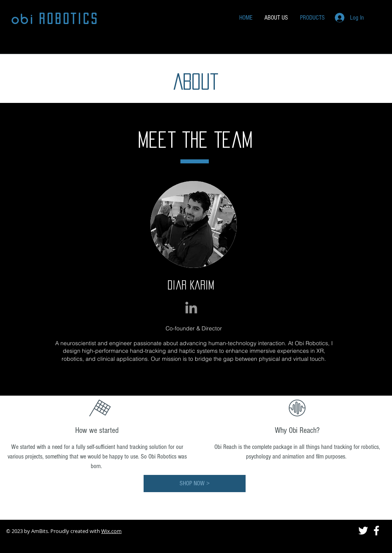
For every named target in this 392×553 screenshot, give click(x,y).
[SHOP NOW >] (195, 484)
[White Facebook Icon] (376, 531)
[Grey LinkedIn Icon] (191, 308)
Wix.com (111, 531)
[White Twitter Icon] (363, 531)
